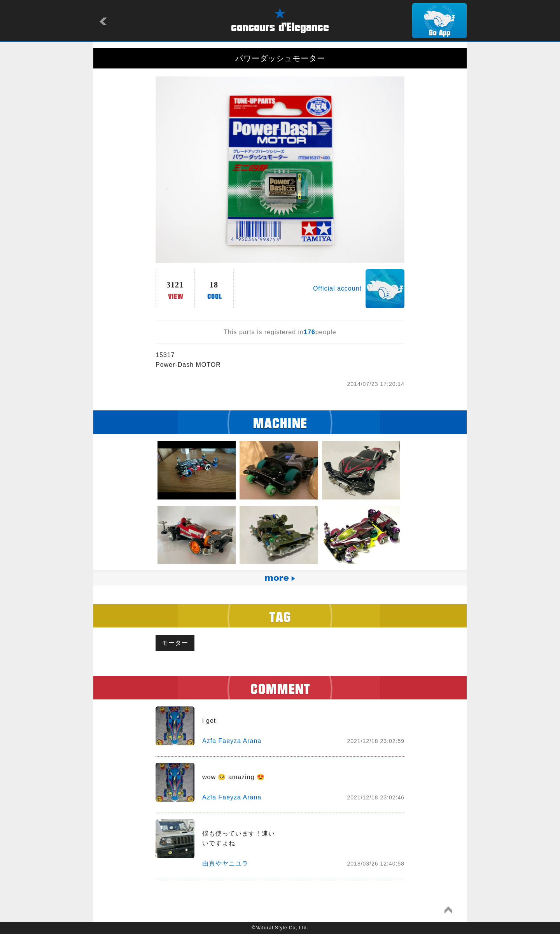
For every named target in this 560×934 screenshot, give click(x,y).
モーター (175, 643)
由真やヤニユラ (225, 863)
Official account (337, 288)
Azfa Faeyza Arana (232, 741)
